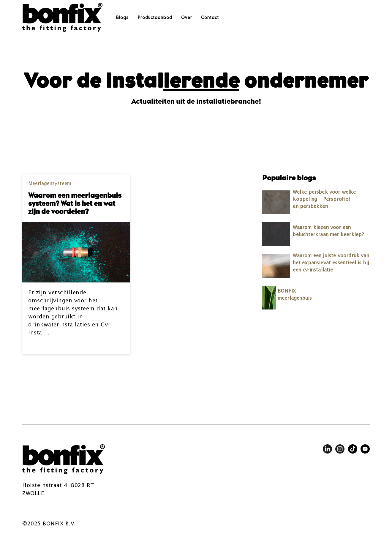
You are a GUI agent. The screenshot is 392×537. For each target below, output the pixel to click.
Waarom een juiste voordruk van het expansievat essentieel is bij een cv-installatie (331, 263)
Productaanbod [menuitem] (155, 18)
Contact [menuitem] (210, 18)
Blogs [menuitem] (122, 18)
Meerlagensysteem (50, 184)
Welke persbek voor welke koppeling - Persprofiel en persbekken (324, 200)
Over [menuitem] (187, 18)
